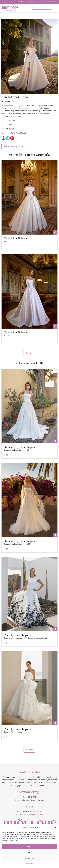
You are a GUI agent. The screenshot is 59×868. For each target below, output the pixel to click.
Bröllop (21, 2)
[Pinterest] (12, 138)
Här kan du (30, 815)
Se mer (29, 353)
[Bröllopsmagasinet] (24, 8)
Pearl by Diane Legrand (18, 635)
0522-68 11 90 (31, 797)
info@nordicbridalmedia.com (33, 800)
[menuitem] (21, 2)
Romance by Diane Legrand (20, 447)
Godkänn (30, 846)
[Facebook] (4, 138)
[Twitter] (8, 138)
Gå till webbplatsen (14, 147)
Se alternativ (30, 859)
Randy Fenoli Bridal (16, 238)
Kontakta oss (52, 2)
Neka (30, 853)
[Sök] (42, 8)
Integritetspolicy (30, 864)
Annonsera (31, 2)
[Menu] (55, 8)
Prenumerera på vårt (30, 811)
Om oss (41, 2)
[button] (56, 828)
